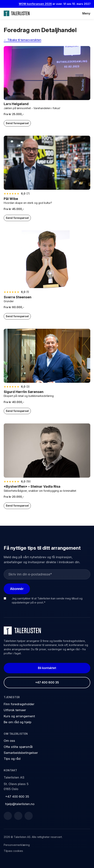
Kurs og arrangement (19, 716)
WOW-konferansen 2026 (38, 4)
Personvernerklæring (17, 845)
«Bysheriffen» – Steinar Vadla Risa (32, 486)
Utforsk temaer (15, 710)
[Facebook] (8, 816)
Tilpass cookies (13, 851)
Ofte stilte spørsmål (18, 747)
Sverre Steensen (18, 297)
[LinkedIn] (18, 816)
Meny (86, 13)
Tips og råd (12, 759)
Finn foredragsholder (19, 704)
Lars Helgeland (16, 104)
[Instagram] (29, 816)
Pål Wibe (11, 199)
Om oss (9, 741)
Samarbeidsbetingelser (21, 753)
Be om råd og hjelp (18, 722)
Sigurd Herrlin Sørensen (24, 392)
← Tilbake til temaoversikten (22, 40)
